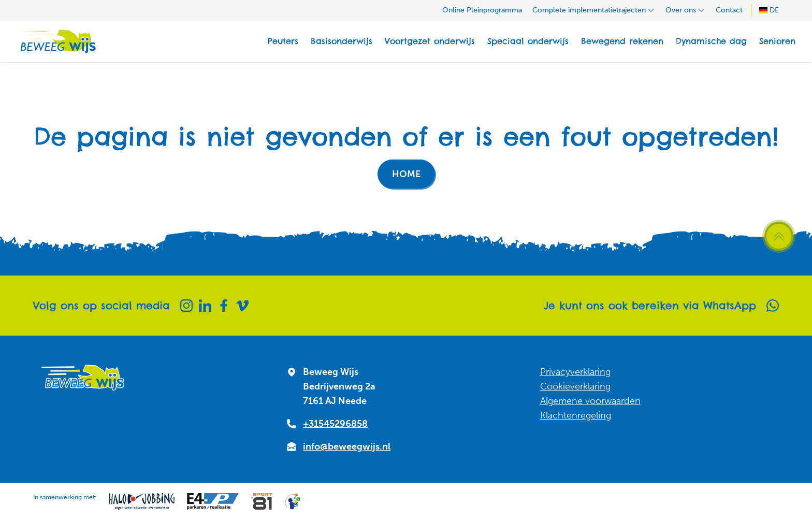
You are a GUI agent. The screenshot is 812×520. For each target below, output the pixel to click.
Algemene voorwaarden (590, 401)
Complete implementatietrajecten (594, 10)
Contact (729, 10)
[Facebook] (224, 306)
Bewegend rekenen (622, 41)
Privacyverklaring (575, 372)
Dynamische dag (711, 41)
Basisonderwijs (342, 41)
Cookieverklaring (575, 386)
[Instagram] (186, 306)
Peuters (283, 41)
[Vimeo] (242, 306)
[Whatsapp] (773, 306)
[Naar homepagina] (56, 41)
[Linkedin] (205, 306)
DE (769, 10)
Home (406, 174)
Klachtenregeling (576, 415)
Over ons (685, 10)
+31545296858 (335, 424)
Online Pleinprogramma (482, 10)
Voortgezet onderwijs (430, 41)
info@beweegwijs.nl (347, 446)
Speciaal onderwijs (528, 41)
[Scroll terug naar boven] (779, 236)
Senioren (777, 41)
